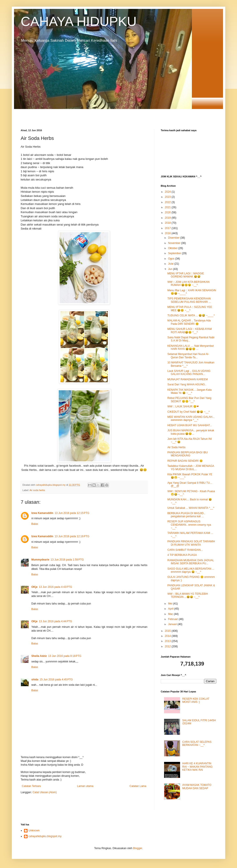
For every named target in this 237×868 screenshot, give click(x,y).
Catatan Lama (138, 786)
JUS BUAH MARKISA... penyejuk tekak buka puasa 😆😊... (191, 432)
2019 (168, 218)
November (175, 243)
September (175, 253)
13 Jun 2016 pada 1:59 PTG (67, 560)
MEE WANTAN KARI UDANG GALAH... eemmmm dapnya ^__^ (191, 418)
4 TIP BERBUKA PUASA (182, 555)
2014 (168, 636)
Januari (173, 624)
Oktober (173, 248)
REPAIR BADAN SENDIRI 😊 (185, 461)
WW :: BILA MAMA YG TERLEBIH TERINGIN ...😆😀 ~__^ (188, 595)
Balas (35, 524)
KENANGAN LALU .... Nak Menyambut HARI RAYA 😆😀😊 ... (191, 347)
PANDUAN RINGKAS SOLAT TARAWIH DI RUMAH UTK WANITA (191, 543)
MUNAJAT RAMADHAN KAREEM (188, 379)
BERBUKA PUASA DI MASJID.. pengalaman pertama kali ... (186, 515)
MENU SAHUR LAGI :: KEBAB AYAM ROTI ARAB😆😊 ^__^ (190, 331)
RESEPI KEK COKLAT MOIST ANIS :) (196, 700)
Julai (171, 264)
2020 (168, 212)
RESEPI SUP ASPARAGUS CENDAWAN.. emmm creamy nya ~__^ (189, 525)
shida (35, 680)
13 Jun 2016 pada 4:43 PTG (55, 587)
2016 (168, 233)
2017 (168, 228)
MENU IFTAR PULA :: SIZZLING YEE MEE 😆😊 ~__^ (190, 309)
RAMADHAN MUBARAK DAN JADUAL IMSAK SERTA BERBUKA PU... (191, 562)
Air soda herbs (37, 490)
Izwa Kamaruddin (42, 513)
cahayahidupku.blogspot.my (45, 836)
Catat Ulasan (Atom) (45, 792)
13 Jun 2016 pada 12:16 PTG (72, 536)
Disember (174, 238)
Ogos (172, 259)
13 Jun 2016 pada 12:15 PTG (72, 513)
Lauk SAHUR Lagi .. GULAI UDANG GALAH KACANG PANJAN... (189, 373)
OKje (34, 587)
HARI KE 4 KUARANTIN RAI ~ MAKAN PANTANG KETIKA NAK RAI (197, 767)
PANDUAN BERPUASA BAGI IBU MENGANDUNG (188, 454)
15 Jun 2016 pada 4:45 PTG (56, 680)
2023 (168, 197)
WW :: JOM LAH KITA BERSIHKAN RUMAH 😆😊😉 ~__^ (188, 283)
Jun (171, 269)
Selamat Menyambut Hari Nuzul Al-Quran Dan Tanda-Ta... (188, 356)
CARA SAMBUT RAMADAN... (185, 550)
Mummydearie (40, 560)
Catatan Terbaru (31, 786)
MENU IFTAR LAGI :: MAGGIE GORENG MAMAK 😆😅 (186, 275)
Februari (173, 619)
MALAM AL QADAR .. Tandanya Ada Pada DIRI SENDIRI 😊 (189, 322)
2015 (168, 631)
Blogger (138, 848)
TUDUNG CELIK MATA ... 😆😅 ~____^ (191, 315)
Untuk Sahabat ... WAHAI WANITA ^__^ (191, 508)
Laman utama (85, 786)
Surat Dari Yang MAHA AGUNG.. (187, 384)
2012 (168, 646)
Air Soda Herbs (176, 447)
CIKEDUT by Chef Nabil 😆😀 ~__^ (189, 412)
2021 (168, 207)
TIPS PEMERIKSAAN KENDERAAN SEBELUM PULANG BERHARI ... (189, 300)
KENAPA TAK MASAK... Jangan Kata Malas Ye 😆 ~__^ (190, 391)
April (171, 609)
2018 (168, 223)
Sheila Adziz (39, 656)
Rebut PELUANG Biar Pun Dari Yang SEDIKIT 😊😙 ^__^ (189, 400)
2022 (168, 202)
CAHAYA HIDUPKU (79, 21)
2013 (168, 641)
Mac (171, 614)
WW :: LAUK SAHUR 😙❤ (183, 406)
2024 (168, 192)
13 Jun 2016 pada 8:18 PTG (65, 656)
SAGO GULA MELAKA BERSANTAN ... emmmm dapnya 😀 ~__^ (191, 570)
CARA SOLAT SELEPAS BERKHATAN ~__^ (197, 743)
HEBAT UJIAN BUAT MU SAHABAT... (190, 425)
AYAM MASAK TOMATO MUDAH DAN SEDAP (197, 787)
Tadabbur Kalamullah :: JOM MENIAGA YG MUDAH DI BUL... (191, 468)
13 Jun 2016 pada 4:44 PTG (55, 621)
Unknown (34, 830)
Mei (171, 604)
